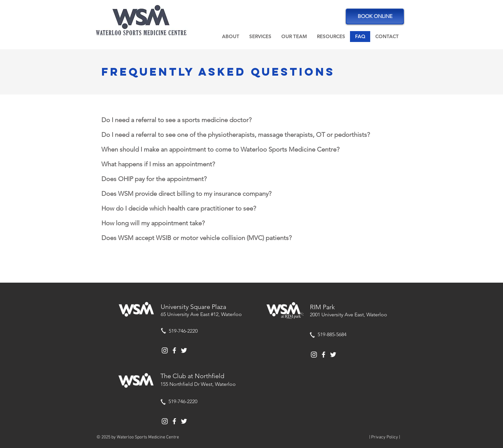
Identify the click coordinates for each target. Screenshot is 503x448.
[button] (230, 37)
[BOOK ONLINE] (375, 17)
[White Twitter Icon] (184, 350)
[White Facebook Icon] (174, 350)
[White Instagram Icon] (165, 350)
